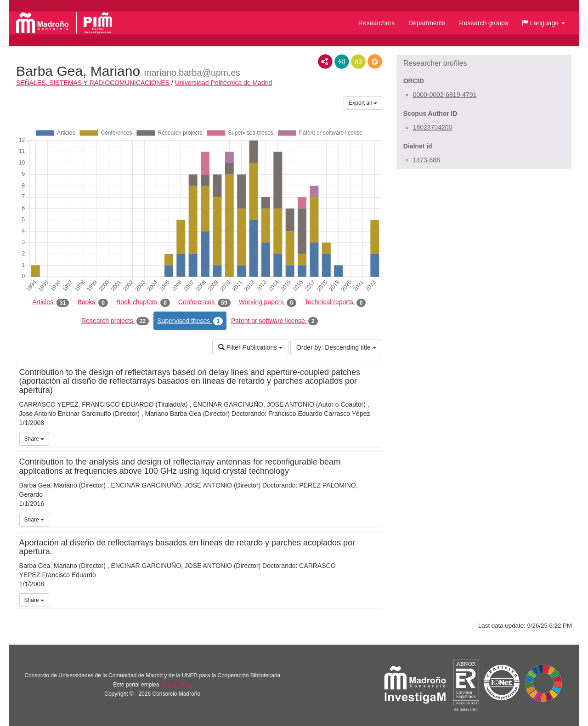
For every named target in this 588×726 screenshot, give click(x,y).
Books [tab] (93, 302)
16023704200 (433, 127)
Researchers (376, 23)
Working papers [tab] (268, 302)
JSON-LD (342, 62)
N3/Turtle (358, 62)
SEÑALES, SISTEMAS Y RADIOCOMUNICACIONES (93, 83)
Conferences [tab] (204, 302)
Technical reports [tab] (335, 302)
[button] (543, 23)
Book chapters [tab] (143, 302)
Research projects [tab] (115, 321)
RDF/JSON (375, 62)
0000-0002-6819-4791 (445, 95)
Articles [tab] (51, 302)
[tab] (484, 63)
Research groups (483, 23)
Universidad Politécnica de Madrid (224, 83)
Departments (427, 23)
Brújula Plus (175, 685)
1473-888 (427, 160)
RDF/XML (325, 62)
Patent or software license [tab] (274, 321)
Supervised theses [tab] (190, 321)
